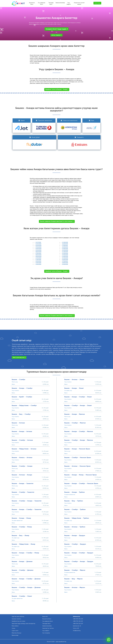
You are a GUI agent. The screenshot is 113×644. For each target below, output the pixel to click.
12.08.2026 (38, 261)
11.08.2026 (38, 260)
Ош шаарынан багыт (42, 3)
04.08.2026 (38, 249)
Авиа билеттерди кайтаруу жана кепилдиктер (23, 624)
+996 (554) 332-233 (78, 619)
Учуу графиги (69, 3)
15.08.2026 (65, 242)
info (77, 631)
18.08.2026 (65, 247)
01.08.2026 (38, 244)
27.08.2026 (65, 261)
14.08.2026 (38, 264)
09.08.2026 (38, 256)
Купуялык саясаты (16, 619)
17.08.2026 (65, 246)
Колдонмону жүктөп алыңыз (79, 3)
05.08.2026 (38, 250)
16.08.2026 (65, 244)
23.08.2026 (65, 255)
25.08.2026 (65, 258)
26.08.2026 (65, 260)
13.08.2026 (38, 263)
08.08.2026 (38, 255)
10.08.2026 (38, 258)
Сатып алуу (97, 3)
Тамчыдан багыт (51, 3)
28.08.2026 (65, 263)
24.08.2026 (65, 256)
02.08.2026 (38, 246)
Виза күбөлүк (15, 626)
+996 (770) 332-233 (78, 621)
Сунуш (13, 628)
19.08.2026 (65, 249)
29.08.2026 (65, 264)
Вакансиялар (15, 635)
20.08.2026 (65, 250)
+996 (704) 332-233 (78, 624)
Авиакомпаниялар (60, 3)
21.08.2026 (65, 252)
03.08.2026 (38, 247)
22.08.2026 (65, 253)
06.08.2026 (38, 252)
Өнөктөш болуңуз (16, 633)
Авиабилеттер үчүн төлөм (18, 621)
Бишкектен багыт (32, 3)
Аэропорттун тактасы (48, 628)
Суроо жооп (15, 631)
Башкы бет (45, 617)
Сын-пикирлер (46, 633)
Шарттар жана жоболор (18, 617)
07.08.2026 (38, 253)
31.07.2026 (38, 242)
